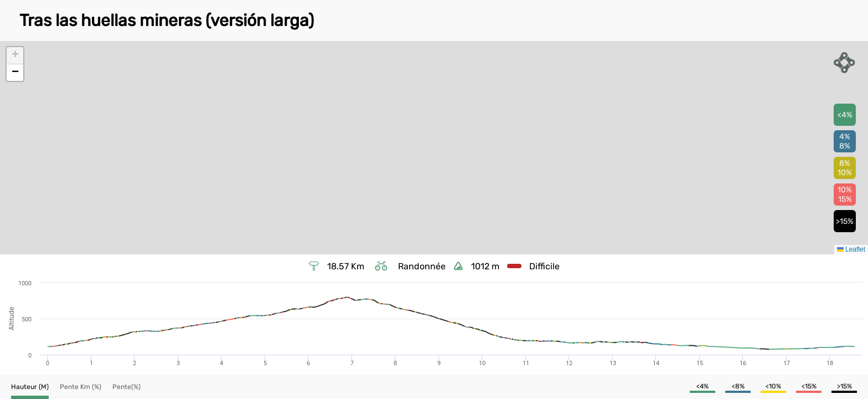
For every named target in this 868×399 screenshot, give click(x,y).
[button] (15, 56)
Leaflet (851, 249)
